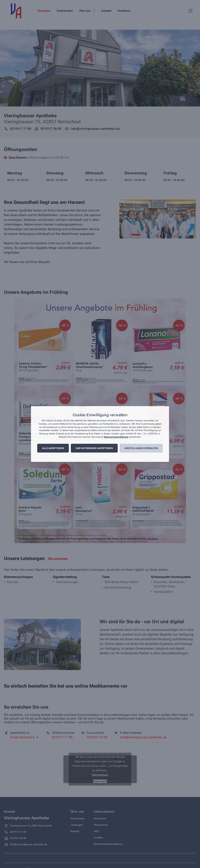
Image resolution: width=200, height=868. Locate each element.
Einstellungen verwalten (141, 448)
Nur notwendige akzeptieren (94, 448)
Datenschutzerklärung (116, 437)
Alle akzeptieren (53, 448)
